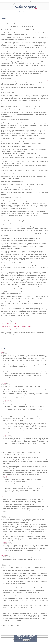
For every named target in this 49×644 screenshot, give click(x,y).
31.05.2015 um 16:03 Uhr (7, 436)
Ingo (2, 352)
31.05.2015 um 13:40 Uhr (5, 518)
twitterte (18, 81)
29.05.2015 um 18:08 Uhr (5, 451)
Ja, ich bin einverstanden (26, 640)
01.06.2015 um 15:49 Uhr (5, 566)
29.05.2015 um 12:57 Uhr (5, 415)
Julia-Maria (3, 384)
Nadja (2, 497)
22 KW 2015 (3, 555)
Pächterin (21, 11)
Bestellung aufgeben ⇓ (44, 349)
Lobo (2, 450)
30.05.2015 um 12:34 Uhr (5, 498)
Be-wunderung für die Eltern (40, 81)
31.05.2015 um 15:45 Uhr (5, 556)
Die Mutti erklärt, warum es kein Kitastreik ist (14, 329)
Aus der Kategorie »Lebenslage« (19, 20)
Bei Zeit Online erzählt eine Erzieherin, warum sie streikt (17, 326)
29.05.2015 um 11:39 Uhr (7, 370)
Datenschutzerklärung (29, 639)
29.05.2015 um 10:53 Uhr (5, 385)
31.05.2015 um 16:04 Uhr (7, 478)
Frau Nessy (7, 369)
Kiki (1, 414)
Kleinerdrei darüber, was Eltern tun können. (13, 324)
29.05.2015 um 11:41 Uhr (7, 401)
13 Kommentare (9, 20)
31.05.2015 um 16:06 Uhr (7, 544)
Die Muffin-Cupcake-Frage (7, 632)
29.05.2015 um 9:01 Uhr (5, 353)
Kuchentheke (28, 11)
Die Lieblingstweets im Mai (42, 632)
